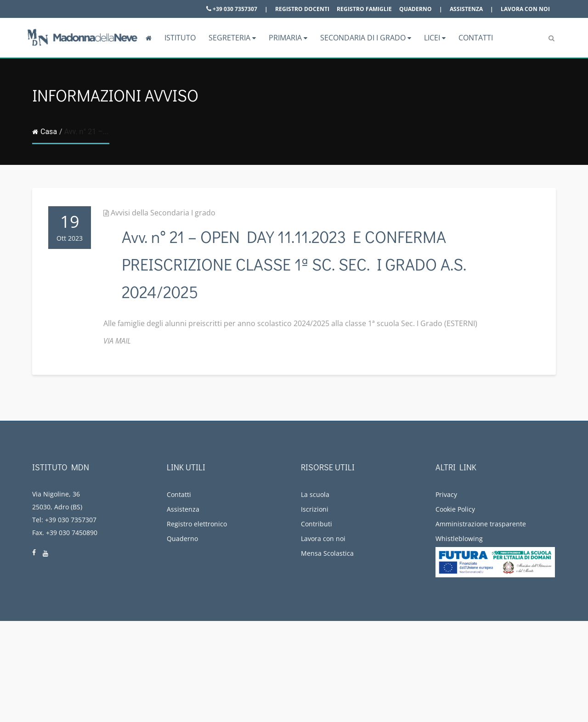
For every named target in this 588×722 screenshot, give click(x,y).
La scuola (315, 494)
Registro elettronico (197, 524)
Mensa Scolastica (327, 553)
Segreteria (232, 38)
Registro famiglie (364, 9)
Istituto (180, 38)
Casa (45, 132)
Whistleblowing (459, 539)
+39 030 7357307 (232, 9)
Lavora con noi (525, 9)
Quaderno (416, 9)
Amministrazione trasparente (481, 524)
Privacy (446, 494)
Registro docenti (302, 9)
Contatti (476, 38)
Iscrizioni (315, 509)
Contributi (317, 524)
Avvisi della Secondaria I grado (163, 213)
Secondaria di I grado (366, 38)
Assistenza (466, 9)
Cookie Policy (455, 509)
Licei (435, 38)
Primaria (288, 38)
